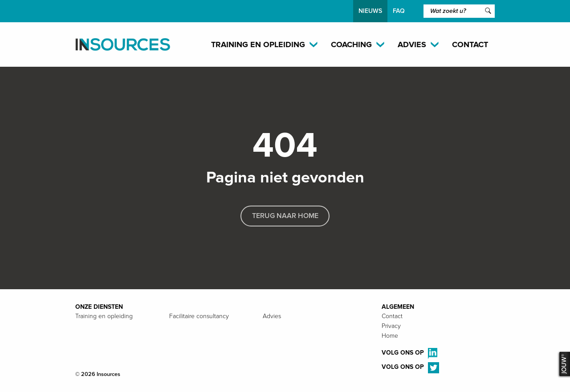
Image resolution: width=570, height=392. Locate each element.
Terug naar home (285, 216)
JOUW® (563, 364)
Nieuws (370, 11)
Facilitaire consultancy (199, 316)
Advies (272, 316)
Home (390, 336)
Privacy (391, 326)
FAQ (399, 11)
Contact (470, 44)
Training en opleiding (104, 316)
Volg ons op (409, 354)
